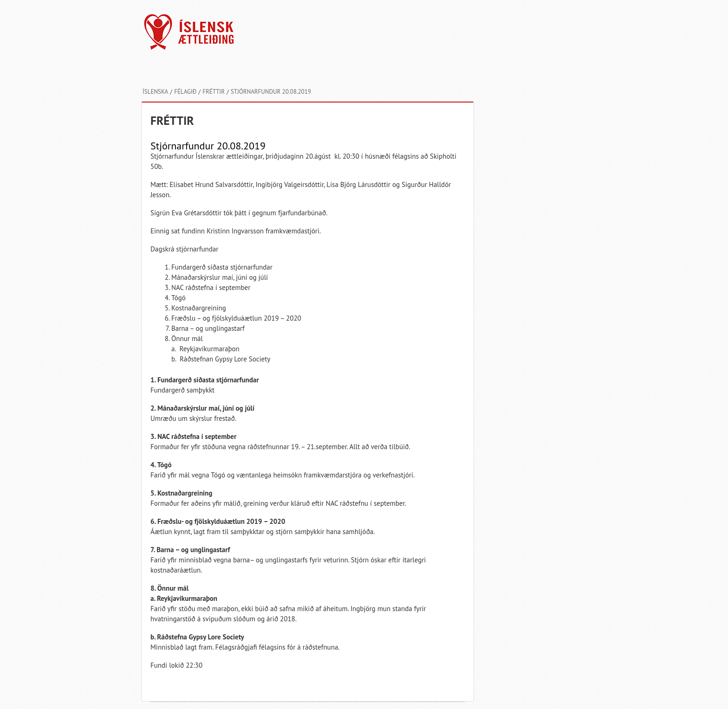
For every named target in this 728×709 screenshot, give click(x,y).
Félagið (185, 92)
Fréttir (214, 92)
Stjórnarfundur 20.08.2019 (271, 92)
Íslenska (155, 92)
